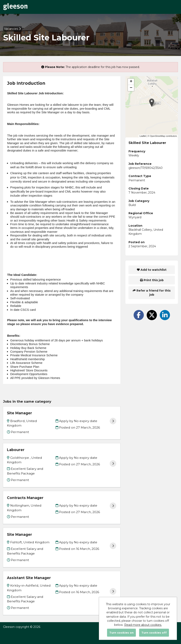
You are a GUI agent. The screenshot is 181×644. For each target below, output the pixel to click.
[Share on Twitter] (152, 315)
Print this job (152, 280)
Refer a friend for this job (152, 293)
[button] (152, 103)
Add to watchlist (152, 270)
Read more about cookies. (143, 625)
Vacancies (12, 29)
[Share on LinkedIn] (165, 315)
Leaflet (143, 136)
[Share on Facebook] (139, 315)
